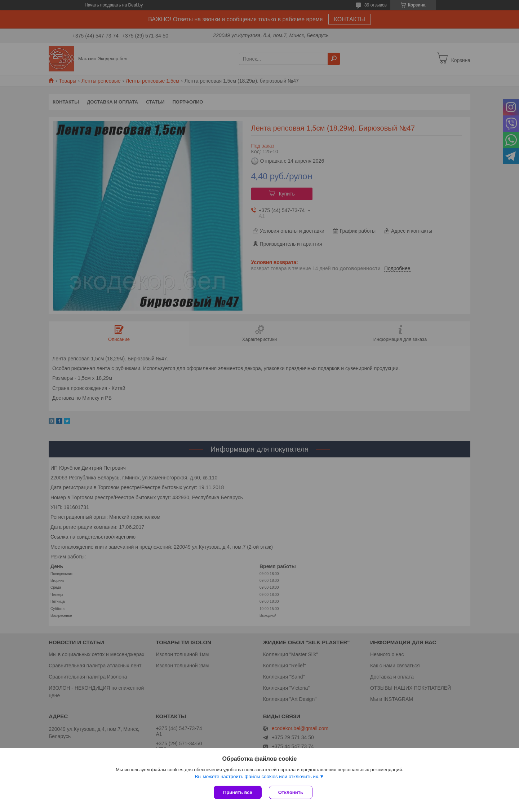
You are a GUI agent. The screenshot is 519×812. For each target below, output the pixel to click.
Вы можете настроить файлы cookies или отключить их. (257, 776)
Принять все (238, 792)
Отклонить (291, 792)
